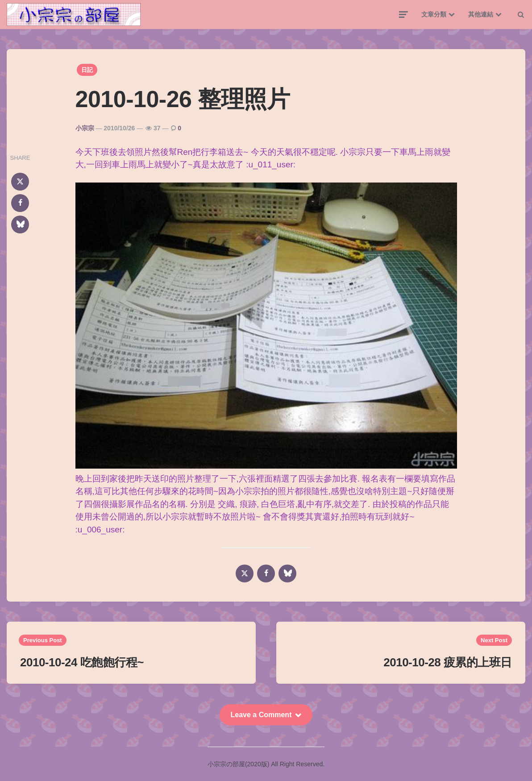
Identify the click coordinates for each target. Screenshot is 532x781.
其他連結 (481, 14)
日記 (87, 70)
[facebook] (20, 203)
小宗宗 (85, 128)
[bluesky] (20, 224)
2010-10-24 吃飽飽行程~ (82, 662)
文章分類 (434, 14)
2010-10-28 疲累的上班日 (448, 662)
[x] (20, 182)
